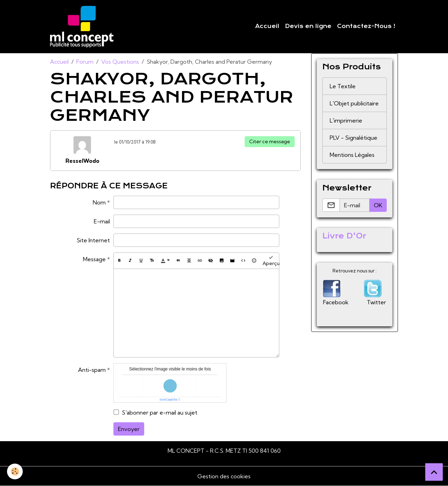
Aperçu (271, 261)
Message (94, 259)
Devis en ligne (308, 26)
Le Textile (343, 86)
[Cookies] (15, 471)
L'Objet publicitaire (354, 103)
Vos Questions (120, 62)
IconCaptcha (169, 400)
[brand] (83, 27)
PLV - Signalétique (353, 138)
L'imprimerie (346, 120)
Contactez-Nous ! (366, 26)
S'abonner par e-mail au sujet (160, 412)
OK (378, 205)
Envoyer (129, 429)
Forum (85, 62)
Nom (99, 202)
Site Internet (93, 240)
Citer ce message (270, 141)
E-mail (102, 221)
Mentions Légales (352, 155)
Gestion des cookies (224, 476)
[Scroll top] (434, 472)
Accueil (267, 26)
